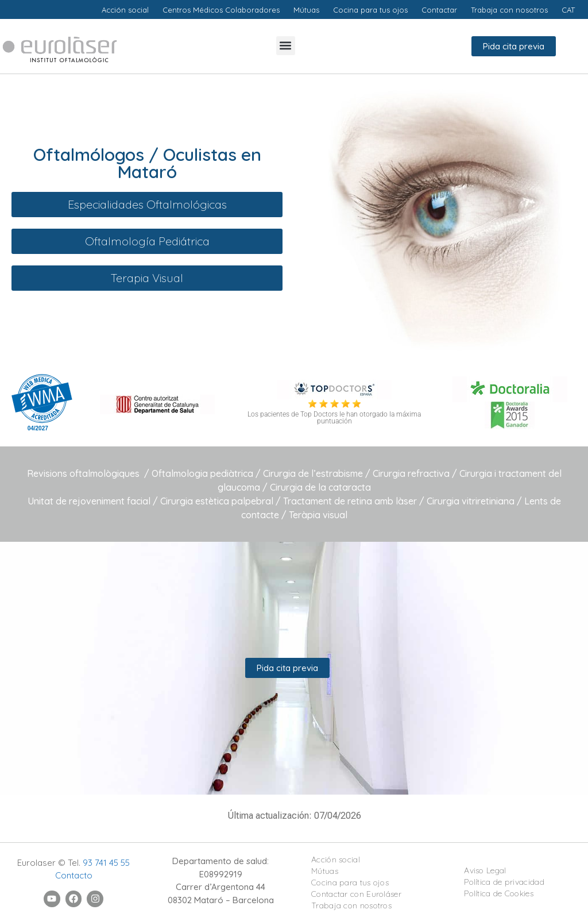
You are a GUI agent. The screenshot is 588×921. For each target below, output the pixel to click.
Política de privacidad (504, 882)
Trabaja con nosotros (351, 905)
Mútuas (325, 871)
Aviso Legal (485, 870)
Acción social (336, 860)
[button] (286, 46)
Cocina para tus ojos (350, 883)
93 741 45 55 (106, 863)
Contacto (74, 875)
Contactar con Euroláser (356, 894)
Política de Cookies (499, 893)
